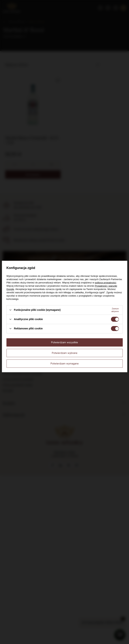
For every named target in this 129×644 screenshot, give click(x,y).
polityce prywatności (105, 282)
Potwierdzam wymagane (65, 363)
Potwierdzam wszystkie (64, 342)
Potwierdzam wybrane (65, 353)
